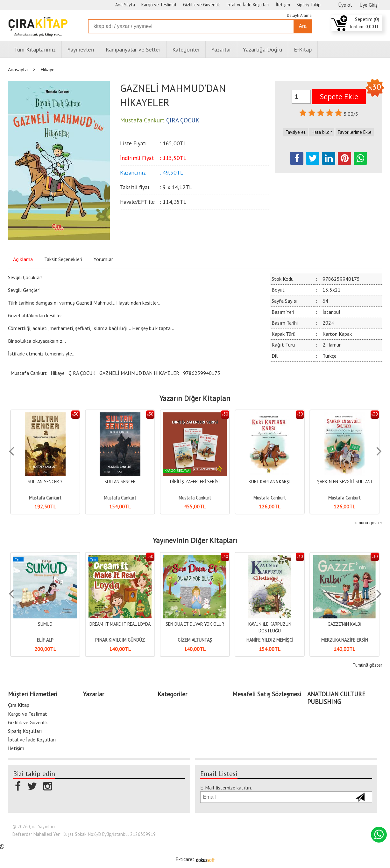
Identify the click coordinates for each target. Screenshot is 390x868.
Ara (303, 26)
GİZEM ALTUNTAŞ (195, 640)
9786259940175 (202, 373)
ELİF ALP (45, 640)
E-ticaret (185, 859)
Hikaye (58, 373)
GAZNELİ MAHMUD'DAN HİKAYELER (139, 373)
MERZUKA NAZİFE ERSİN (345, 640)
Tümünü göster (368, 523)
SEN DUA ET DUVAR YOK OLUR (195, 624)
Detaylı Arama (299, 15)
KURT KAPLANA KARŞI (270, 482)
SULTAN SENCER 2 (45, 482)
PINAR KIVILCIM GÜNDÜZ (120, 640)
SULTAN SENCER (120, 482)
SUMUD (45, 624)
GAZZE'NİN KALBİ (344, 624)
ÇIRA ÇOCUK (82, 373)
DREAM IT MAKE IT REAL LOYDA (120, 624)
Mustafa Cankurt (29, 373)
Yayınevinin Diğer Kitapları (195, 541)
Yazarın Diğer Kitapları (195, 398)
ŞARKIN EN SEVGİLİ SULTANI (345, 482)
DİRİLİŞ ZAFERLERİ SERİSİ (195, 482)
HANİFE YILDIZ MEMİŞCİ (270, 640)
